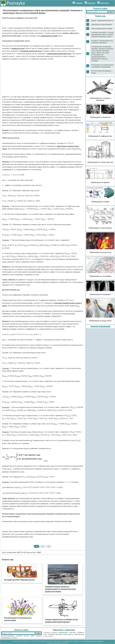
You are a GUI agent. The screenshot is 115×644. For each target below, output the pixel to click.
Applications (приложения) (102, 24)
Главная (79, 3)
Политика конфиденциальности (93, 641)
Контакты (104, 3)
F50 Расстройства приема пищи (101, 72)
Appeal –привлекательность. (102, 20)
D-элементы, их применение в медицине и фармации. (102, 66)
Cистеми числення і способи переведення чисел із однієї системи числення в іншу (102, 34)
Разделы (91, 3)
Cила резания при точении (102, 28)
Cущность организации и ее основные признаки (102, 42)
